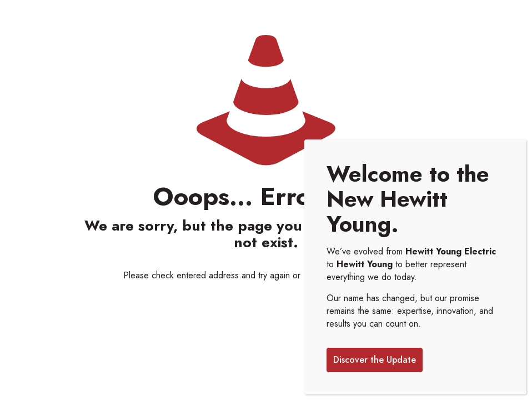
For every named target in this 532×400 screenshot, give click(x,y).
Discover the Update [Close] (375, 361)
